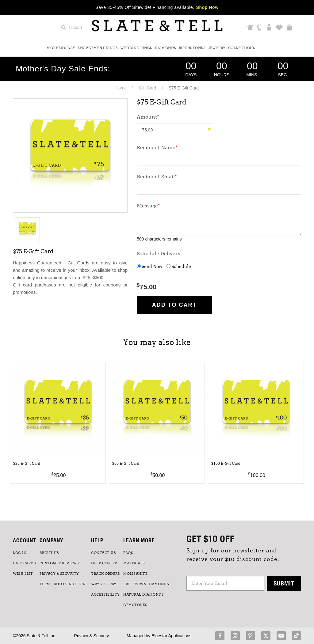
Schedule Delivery (159, 254)
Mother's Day (61, 48)
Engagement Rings (98, 48)
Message (148, 206)
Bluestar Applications (171, 636)
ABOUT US (49, 553)
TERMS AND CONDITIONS (64, 584)
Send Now (149, 267)
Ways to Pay (104, 584)
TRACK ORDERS (105, 574)
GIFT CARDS (24, 563)
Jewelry (217, 48)
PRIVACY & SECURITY (59, 574)
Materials (134, 563)
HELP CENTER (104, 563)
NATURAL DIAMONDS (144, 594)
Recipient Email (157, 177)
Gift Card (147, 88)
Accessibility (105, 594)
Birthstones (192, 48)
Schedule (179, 267)
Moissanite (135, 574)
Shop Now (207, 7)
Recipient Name (157, 148)
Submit (284, 583)
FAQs (128, 553)
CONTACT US (103, 553)
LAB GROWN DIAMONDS (146, 584)
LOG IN (20, 553)
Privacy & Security (92, 636)
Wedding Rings (136, 48)
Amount (148, 117)
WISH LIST (23, 574)
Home (121, 88)
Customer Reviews (59, 563)
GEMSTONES (135, 605)
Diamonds (166, 48)
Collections (242, 48)
